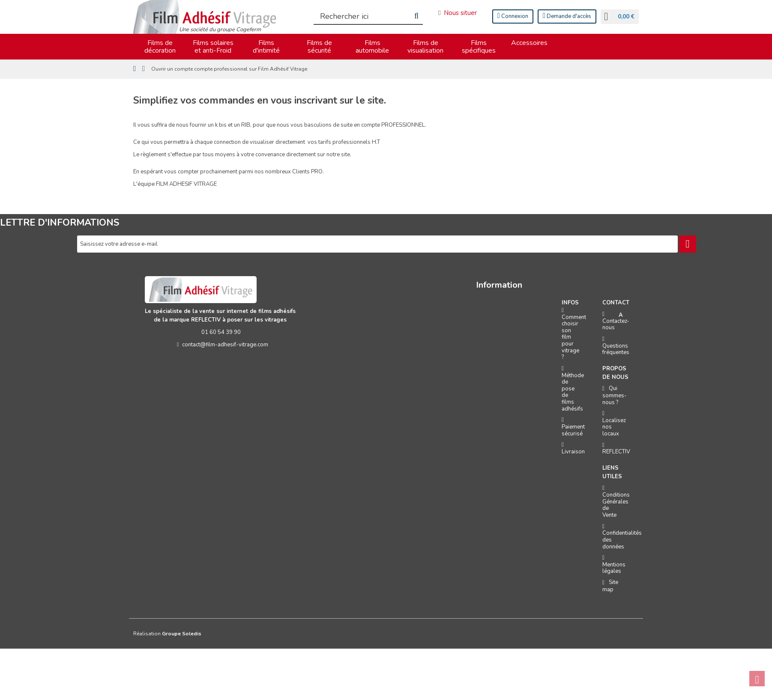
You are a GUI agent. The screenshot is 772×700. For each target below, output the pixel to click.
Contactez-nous (616, 325)
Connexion (513, 16)
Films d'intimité (266, 47)
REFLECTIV (616, 452)
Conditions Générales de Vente (616, 505)
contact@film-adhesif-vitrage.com (221, 345)
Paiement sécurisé (573, 430)
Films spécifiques (479, 47)
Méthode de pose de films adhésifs (573, 392)
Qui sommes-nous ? (615, 395)
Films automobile (372, 47)
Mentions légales (614, 568)
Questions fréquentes (616, 349)
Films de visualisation (425, 47)
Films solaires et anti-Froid (213, 47)
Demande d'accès (567, 16)
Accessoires (529, 43)
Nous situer (457, 13)
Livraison (573, 452)
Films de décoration (160, 47)
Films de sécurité (319, 47)
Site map (610, 586)
